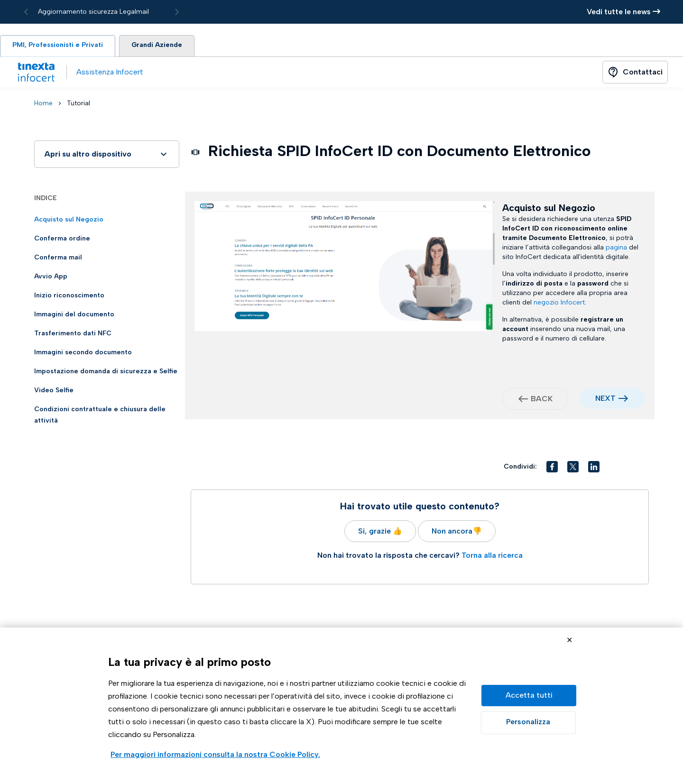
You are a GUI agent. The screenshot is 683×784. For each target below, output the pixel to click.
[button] (552, 469)
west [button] (523, 401)
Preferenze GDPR (528, 723)
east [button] (623, 400)
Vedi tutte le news (623, 12)
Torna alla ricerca (492, 557)
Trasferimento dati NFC (73, 335)
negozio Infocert (559, 304)
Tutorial (78, 105)
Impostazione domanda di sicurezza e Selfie (106, 373)
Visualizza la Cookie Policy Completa (215, 755)
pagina (616, 249)
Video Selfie (54, 392)
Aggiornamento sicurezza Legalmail (93, 12)
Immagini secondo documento (83, 354)
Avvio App (51, 278)
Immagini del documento (74, 316)
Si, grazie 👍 (380, 533)
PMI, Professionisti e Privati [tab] (61, 47)
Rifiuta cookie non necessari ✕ (569, 641)
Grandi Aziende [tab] (167, 47)
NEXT (612, 400)
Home (43, 105)
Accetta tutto (529, 696)
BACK (535, 401)
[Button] (635, 74)
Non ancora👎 (457, 533)
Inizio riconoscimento (69, 297)
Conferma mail (58, 259)
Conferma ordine (62, 240)
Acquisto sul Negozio (69, 221)
